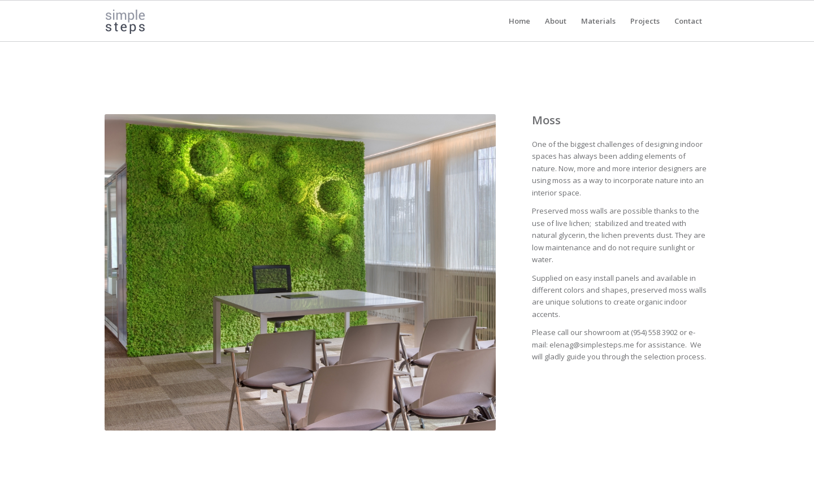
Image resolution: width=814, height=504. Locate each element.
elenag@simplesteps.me (592, 345)
